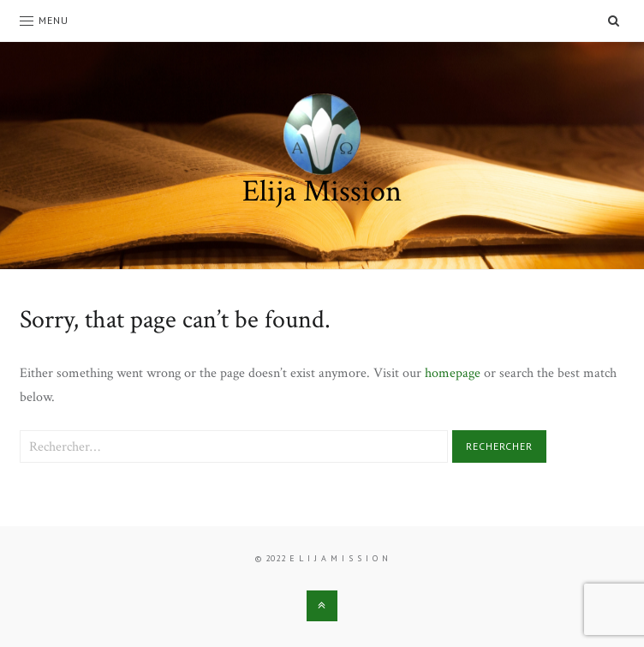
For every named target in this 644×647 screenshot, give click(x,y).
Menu (44, 20)
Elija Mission (322, 192)
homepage (453, 373)
